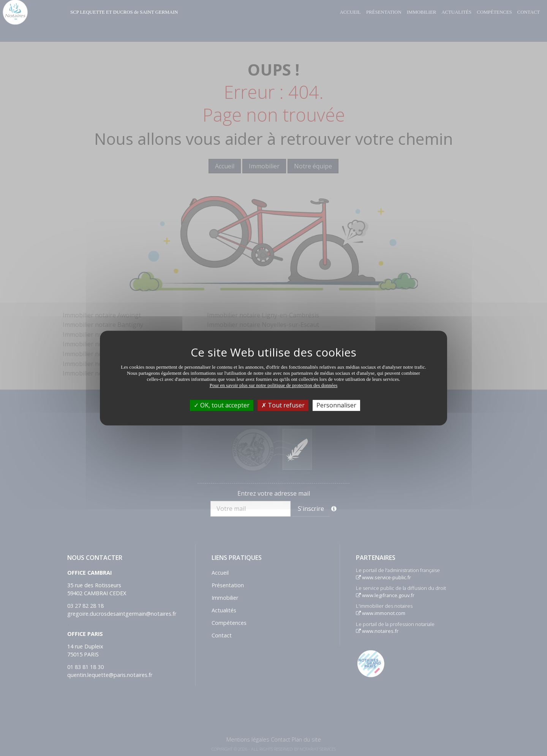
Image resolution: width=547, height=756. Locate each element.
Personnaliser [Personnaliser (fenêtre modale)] (336, 405)
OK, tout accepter (222, 405)
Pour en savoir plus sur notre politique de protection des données (274, 385)
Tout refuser (283, 405)
